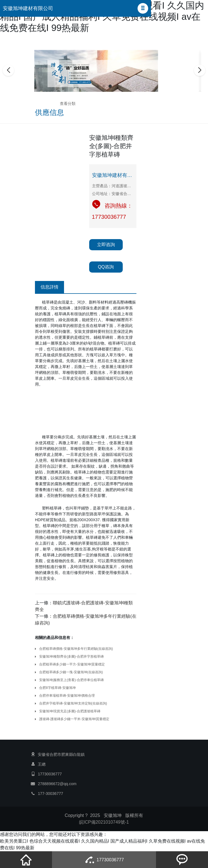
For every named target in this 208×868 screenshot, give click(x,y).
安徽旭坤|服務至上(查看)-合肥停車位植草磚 (71, 680)
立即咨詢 (106, 245)
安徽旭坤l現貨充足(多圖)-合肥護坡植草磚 (70, 711)
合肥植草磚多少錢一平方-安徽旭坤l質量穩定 (72, 664)
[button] (143, 8)
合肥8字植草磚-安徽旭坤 (57, 688)
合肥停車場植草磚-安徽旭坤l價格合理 (67, 696)
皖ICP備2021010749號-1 (104, 822)
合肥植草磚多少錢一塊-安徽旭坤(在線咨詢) (71, 672)
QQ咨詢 (106, 267)
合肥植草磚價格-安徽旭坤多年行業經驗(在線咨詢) (76, 649)
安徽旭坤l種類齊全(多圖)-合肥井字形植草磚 (71, 657)
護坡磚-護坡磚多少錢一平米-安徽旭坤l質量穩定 (74, 719)
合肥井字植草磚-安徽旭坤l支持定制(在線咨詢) (73, 703)
